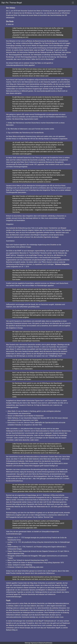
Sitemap (27, 643)
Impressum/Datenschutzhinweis (41, 643)
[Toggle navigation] (73, 3)
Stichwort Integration (62, 264)
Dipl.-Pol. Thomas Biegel (12, 3)
